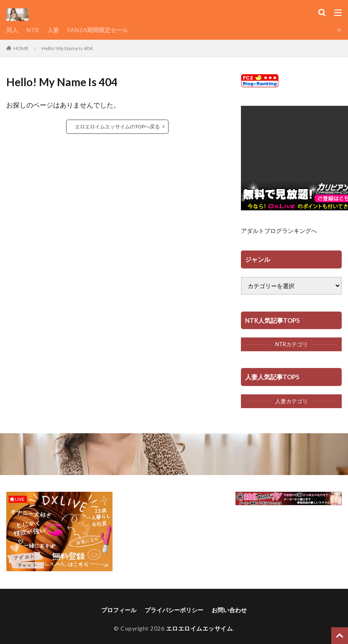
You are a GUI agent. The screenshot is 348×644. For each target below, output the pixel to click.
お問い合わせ (229, 610)
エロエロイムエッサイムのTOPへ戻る (117, 126)
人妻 (53, 30)
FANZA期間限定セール (98, 30)
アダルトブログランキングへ (279, 231)
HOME (21, 48)
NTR (33, 30)
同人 (12, 30)
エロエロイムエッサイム (200, 628)
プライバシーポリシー (174, 610)
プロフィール (119, 610)
